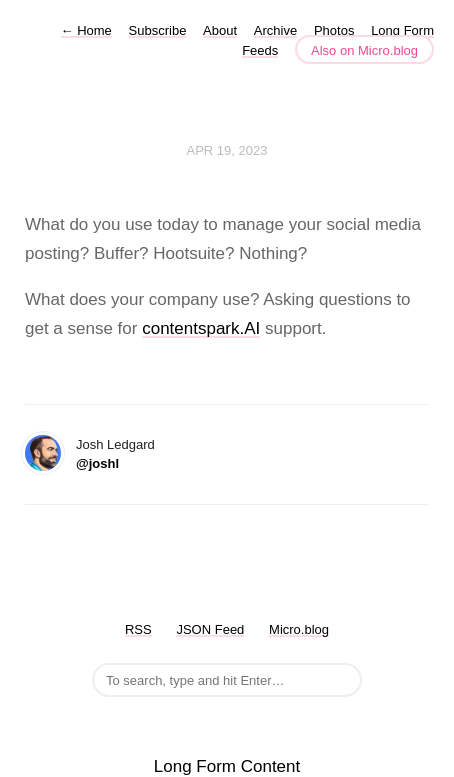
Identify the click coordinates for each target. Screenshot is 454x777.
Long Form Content (227, 766)
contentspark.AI (201, 328)
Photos (334, 30)
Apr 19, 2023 (227, 150)
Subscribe (158, 30)
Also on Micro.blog (364, 50)
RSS (138, 629)
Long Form (402, 30)
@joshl (97, 463)
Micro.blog (299, 629)
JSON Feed (210, 629)
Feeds (260, 50)
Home (86, 30)
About (220, 30)
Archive (275, 30)
